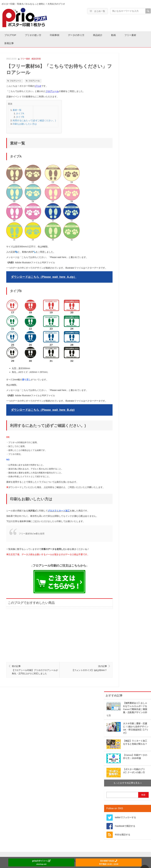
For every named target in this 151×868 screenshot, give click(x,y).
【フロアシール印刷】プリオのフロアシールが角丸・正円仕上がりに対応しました (35, 661)
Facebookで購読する (125, 818)
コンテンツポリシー (113, 852)
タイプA (20, 113)
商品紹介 (101, 35)
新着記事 (9, 43)
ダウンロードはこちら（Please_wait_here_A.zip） (44, 273)
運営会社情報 (52, 852)
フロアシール (34, 80)
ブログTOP (11, 35)
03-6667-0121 (109, 862)
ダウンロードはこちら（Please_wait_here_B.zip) (43, 404)
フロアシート (15, 80)
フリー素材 (135, 35)
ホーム (31, 852)
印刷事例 (56, 35)
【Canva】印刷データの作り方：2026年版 (127, 750)
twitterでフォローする (125, 809)
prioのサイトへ (41, 862)
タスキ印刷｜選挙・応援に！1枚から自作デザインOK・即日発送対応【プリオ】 (127, 720)
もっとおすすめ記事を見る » (127, 775)
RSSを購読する (123, 826)
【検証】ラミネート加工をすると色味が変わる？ (127, 736)
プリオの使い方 (34, 35)
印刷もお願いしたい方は (25, 123)
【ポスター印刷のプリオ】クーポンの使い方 (126, 764)
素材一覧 (17, 110)
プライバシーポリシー (81, 852)
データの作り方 (79, 35)
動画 (117, 35)
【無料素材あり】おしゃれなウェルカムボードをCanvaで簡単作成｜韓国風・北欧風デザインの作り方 (127, 701)
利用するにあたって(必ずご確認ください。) (34, 120)
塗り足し (26, 373)
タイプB (20, 117)
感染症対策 (36, 58)
